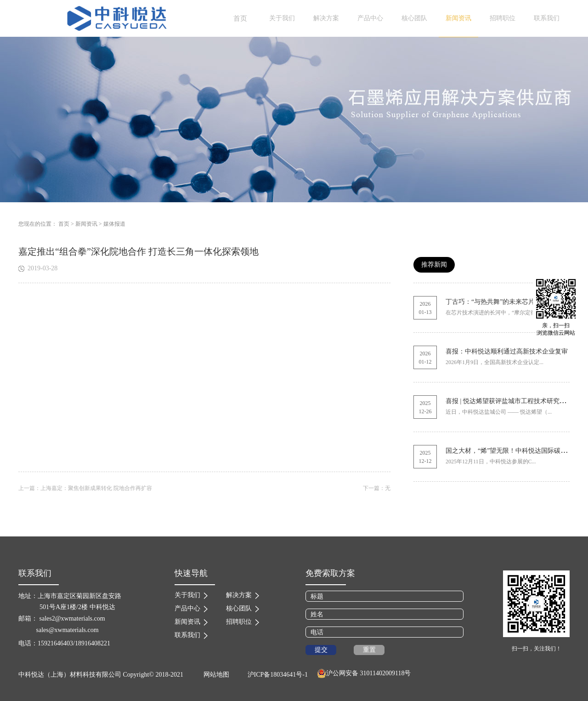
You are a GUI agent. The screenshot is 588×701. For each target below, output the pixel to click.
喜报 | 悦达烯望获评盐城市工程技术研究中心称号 (515, 401)
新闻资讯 (86, 224)
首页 (240, 18)
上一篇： (85, 488)
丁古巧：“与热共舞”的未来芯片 (490, 302)
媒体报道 (114, 224)
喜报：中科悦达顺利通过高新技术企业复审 (507, 351)
